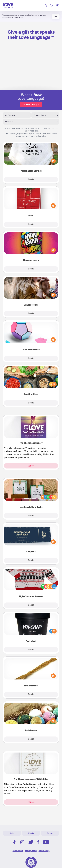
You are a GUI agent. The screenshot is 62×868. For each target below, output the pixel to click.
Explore (31, 466)
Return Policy (44, 851)
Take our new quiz (31, 104)
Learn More (18, 18)
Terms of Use (18, 851)
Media (31, 833)
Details (31, 180)
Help (12, 833)
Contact (50, 833)
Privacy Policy (31, 851)
